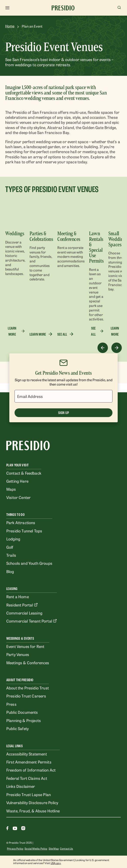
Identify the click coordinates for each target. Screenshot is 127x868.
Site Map (54, 848)
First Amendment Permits (29, 762)
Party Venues (18, 654)
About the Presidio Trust (28, 688)
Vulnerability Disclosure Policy (32, 802)
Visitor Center (18, 497)
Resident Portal (22, 605)
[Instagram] (23, 829)
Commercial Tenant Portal (32, 621)
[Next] (117, 348)
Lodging (13, 539)
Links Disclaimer (21, 786)
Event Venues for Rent (25, 646)
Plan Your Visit (17, 465)
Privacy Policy (15, 848)
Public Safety (17, 728)
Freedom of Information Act (31, 770)
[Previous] (103, 348)
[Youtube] (15, 829)
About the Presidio (20, 680)
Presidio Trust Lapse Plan (29, 794)
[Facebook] (7, 829)
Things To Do (15, 515)
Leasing (12, 589)
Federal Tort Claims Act (27, 778)
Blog (10, 571)
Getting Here (17, 481)
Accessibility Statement (27, 754)
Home (10, 26)
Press (11, 704)
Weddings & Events (20, 639)
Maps (11, 489)
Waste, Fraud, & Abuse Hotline (33, 811)
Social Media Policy (36, 848)
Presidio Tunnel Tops (24, 531)
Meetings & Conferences (28, 663)
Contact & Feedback (24, 473)
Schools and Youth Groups (29, 563)
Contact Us (67, 848)
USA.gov (56, 863)
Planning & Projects (24, 720)
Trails (11, 555)
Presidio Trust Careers (26, 696)
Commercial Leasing (24, 613)
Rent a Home (18, 596)
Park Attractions (21, 522)
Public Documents (22, 712)
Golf (10, 547)
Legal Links (15, 746)
